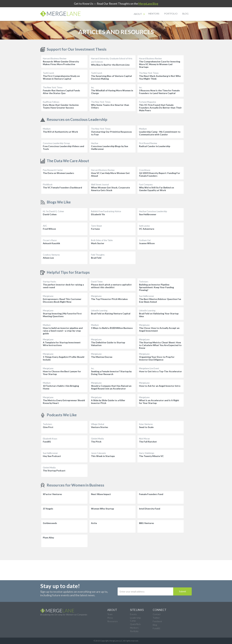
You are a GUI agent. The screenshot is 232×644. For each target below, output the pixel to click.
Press (110, 618)
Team (110, 614)
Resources (113, 621)
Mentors (154, 14)
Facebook (157, 621)
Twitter (156, 618)
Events (133, 614)
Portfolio (171, 14)
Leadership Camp (135, 619)
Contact (157, 614)
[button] (139, 14)
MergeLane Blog (148, 4)
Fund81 (157, 628)
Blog (185, 14)
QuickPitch (135, 624)
